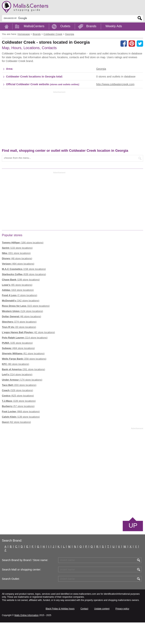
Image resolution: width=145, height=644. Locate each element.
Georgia (101, 90)
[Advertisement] (71, 64)
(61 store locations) (23, 375)
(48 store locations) (17, 280)
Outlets (65, 26)
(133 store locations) (17, 269)
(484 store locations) (18, 370)
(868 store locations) (21, 433)
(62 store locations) (16, 444)
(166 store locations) (23, 264)
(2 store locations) (20, 317)
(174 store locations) (22, 401)
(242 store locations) (21, 322)
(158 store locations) (24, 290)
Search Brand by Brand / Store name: (25, 582)
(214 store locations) (25, 359)
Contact (84, 630)
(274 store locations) (19, 343)
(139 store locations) (21, 438)
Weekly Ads (114, 26)
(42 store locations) (28, 354)
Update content (102, 630)
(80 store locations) (15, 385)
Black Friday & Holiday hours (60, 630)
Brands (91, 26)
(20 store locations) (19, 349)
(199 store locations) (21, 301)
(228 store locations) (19, 422)
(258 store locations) (24, 380)
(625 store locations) (18, 417)
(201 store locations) (16, 275)
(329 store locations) (17, 412)
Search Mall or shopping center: (21, 591)
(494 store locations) (18, 285)
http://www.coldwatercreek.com (115, 106)
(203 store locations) (19, 407)
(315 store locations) (26, 327)
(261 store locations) (24, 391)
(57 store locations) (18, 428)
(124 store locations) (22, 333)
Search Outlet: (11, 600)
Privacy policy (122, 630)
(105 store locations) (17, 364)
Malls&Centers (34, 26)
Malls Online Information (26, 637)
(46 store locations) (22, 338)
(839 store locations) (24, 296)
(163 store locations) (18, 312)
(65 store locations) (17, 306)
